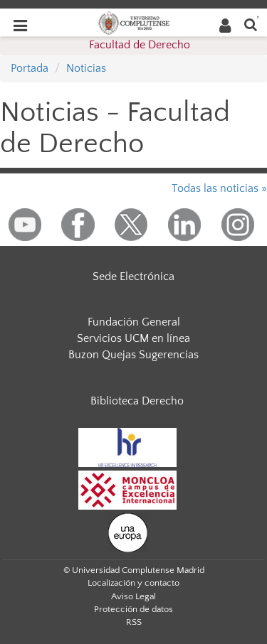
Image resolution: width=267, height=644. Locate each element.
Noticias (86, 68)
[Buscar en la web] (251, 24)
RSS (134, 622)
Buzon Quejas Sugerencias (133, 355)
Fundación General (134, 322)
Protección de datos (133, 609)
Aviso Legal (133, 596)
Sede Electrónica (133, 277)
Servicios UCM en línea (133, 338)
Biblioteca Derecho (137, 401)
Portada (30, 68)
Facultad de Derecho (140, 45)
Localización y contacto (133, 583)
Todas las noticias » (219, 188)
